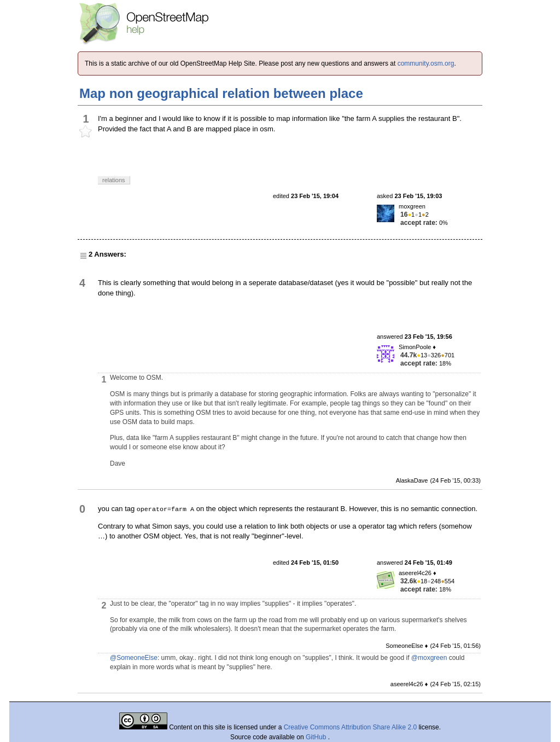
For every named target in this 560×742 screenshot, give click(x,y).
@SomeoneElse (134, 658)
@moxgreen (429, 658)
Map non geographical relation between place (221, 93)
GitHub (317, 737)
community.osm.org (426, 63)
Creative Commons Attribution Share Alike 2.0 (350, 727)
